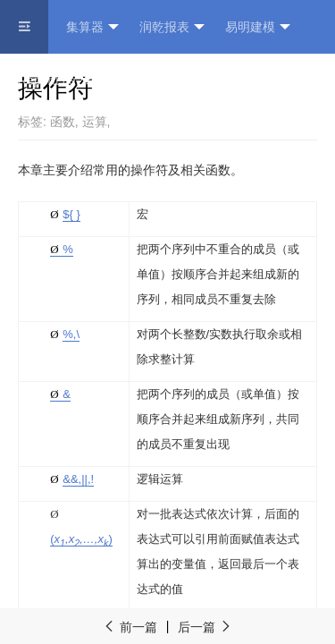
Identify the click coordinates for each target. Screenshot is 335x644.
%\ (71, 334)
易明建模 (258, 27)
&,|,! (78, 479)
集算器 (92, 27)
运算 (95, 122)
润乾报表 (172, 27)
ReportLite (54, 81)
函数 (63, 122)
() (81, 539)
